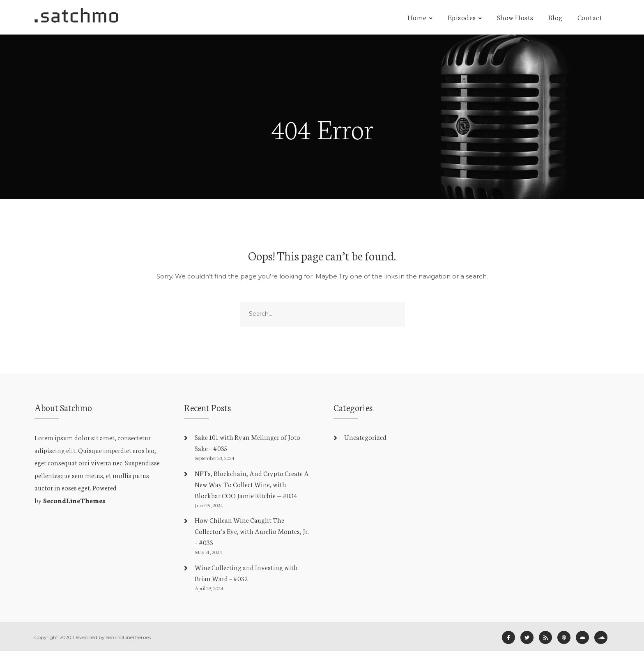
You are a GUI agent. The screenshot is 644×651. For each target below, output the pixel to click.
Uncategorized (365, 437)
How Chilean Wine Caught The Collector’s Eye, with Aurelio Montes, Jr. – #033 (252, 531)
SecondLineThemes (74, 500)
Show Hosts (515, 17)
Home (417, 17)
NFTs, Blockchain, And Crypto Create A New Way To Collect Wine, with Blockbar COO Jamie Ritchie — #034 (252, 484)
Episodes (462, 17)
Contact (590, 17)
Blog (555, 17)
